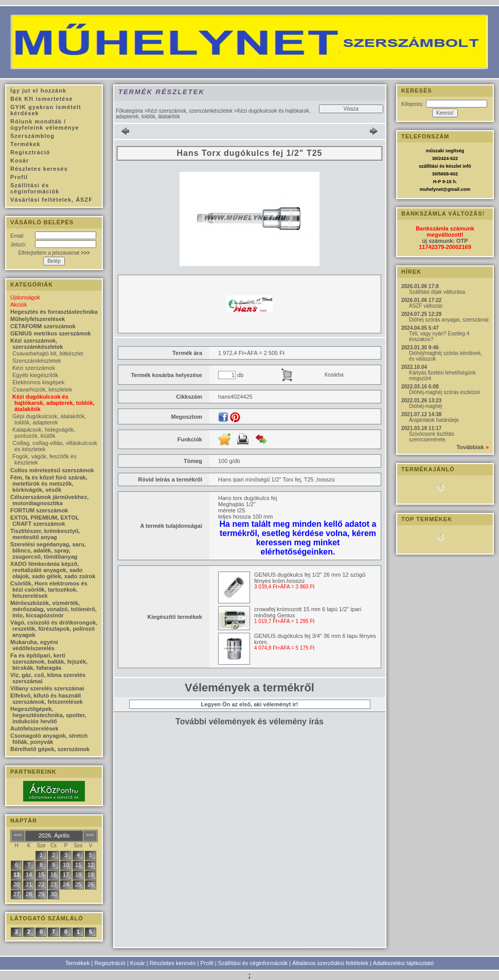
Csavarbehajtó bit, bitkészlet (48, 353)
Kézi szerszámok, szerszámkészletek (190, 111)
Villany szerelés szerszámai (47, 688)
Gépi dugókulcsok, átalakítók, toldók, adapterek (49, 419)
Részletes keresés (173, 963)
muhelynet (431, 189)
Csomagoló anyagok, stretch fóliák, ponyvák (49, 739)
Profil (207, 963)
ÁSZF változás (426, 306)
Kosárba (334, 375)
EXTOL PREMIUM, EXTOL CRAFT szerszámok (45, 521)
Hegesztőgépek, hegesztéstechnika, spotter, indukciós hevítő (48, 715)
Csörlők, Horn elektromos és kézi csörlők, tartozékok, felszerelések (49, 590)
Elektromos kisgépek (39, 382)
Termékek (78, 963)
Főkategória (129, 111)
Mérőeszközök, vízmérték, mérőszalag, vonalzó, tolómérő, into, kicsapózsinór (54, 609)
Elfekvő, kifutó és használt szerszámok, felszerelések (47, 699)
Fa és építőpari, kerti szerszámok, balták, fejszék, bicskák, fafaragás (49, 662)
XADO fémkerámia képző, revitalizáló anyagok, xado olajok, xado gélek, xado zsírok (53, 570)
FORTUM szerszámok (39, 510)
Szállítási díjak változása (437, 292)
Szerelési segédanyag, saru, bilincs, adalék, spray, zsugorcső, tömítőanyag (48, 550)
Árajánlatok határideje (434, 420)
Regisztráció (110, 963)
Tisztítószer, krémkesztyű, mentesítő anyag (45, 534)
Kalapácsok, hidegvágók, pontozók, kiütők (44, 433)
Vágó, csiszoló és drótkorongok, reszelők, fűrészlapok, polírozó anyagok (54, 629)
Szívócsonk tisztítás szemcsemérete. (432, 437)
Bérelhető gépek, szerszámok (50, 749)
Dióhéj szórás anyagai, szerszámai (449, 320)
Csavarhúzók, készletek (42, 389)
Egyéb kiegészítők (35, 375)
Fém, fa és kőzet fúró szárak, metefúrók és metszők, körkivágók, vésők (49, 484)
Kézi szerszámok (34, 368)
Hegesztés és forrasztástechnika (54, 312)
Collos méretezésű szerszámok (52, 470)
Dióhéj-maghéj (425, 406)
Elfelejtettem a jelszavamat (54, 253)
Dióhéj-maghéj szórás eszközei (444, 392)
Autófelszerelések (34, 728)
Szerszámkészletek (37, 361)
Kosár (138, 963)
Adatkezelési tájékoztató (404, 963)
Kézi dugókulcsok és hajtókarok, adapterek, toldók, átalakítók (54, 403)
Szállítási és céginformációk (253, 963)
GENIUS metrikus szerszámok (51, 333)
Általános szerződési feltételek (330, 963)
